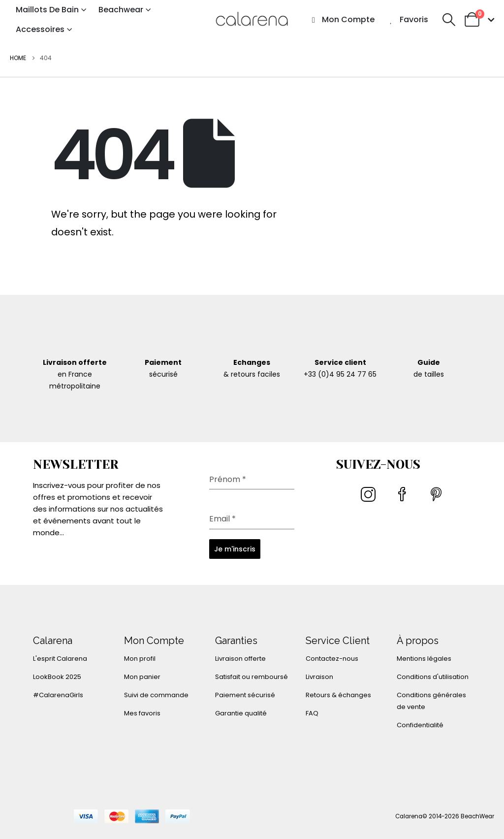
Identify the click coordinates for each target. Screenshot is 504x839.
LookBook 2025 (57, 677)
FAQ (312, 713)
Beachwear (121, 10)
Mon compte (342, 19)
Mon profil (140, 659)
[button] (449, 20)
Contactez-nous (332, 659)
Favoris (408, 19)
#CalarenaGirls (58, 695)
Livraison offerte (240, 659)
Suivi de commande (156, 695)
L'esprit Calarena (60, 659)
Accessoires (40, 29)
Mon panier (142, 677)
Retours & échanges (338, 695)
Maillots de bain (47, 10)
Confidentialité (420, 725)
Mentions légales (424, 659)
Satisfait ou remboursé (252, 677)
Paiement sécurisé (245, 695)
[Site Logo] (252, 19)
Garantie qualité (241, 713)
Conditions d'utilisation (433, 677)
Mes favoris (142, 713)
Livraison (319, 677)
